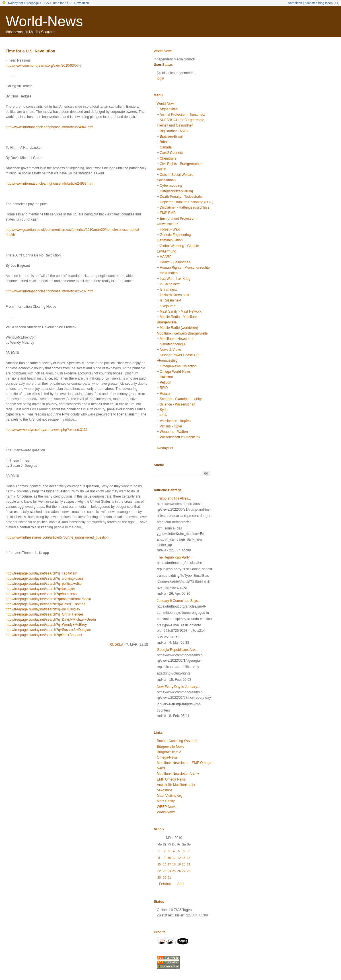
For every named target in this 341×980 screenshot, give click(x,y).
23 (165, 871)
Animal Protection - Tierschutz (182, 115)
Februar (165, 884)
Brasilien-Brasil (171, 136)
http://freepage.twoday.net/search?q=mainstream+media (48, 599)
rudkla (116, 645)
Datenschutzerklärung (176, 191)
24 (169, 871)
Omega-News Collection (178, 366)
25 (174, 871)
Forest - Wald (170, 229)
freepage (33, 3)
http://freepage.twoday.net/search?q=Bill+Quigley (43, 609)
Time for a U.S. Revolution (71, 3)
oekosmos (165, 790)
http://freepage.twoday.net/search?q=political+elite (44, 584)
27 (184, 871)
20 (184, 864)
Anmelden (295, 3)
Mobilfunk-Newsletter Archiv (178, 774)
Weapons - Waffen (174, 432)
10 (169, 858)
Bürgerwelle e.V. (169, 752)
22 (159, 871)
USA (46, 3)
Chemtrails (168, 158)
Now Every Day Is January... (178, 687)
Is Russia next (170, 300)
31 (169, 877)
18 (174, 864)
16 (165, 864)
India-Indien (169, 273)
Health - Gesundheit (175, 262)
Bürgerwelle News (171, 747)
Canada (166, 147)
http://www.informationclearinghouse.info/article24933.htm (50, 184)
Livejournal (168, 306)
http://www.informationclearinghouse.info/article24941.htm (50, 127)
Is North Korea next (174, 295)
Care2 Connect (171, 153)
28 (189, 871)
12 (179, 858)
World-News (44, 21)
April (181, 884)
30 (165, 877)
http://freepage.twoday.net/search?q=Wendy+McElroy (46, 625)
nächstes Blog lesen (319, 3)
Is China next (170, 284)
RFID (164, 388)
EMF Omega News (171, 779)
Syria (164, 410)
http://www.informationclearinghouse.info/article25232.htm (50, 291)
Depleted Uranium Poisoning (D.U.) (186, 202)
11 (174, 858)
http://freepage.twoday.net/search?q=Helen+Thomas (45, 604)
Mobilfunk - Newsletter (177, 339)
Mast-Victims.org (170, 796)
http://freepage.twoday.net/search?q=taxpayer (40, 589)
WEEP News (167, 807)
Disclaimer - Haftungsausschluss (184, 207)
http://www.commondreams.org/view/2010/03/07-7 (44, 66)
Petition (165, 382)
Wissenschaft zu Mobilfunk (180, 437)
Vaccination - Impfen (175, 421)
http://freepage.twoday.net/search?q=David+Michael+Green (51, 620)
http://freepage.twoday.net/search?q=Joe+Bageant (44, 635)
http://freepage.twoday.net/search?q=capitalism (41, 573)
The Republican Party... (175, 557)
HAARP (166, 257)
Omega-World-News (175, 372)
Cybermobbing (171, 186)
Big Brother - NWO (174, 131)
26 (179, 871)
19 (179, 864)
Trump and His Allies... (174, 498)
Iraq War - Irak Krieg (175, 279)
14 (189, 858)
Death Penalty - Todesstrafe (181, 197)
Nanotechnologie (172, 344)
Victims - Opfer (171, 426)
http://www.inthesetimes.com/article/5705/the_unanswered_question (57, 537)
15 (159, 864)
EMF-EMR (168, 213)
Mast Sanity (166, 801)
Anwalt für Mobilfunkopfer (176, 785)
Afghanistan (169, 109)
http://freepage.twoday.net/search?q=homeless (41, 594)
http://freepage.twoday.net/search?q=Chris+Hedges (45, 614)
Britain (165, 142)
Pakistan (166, 377)
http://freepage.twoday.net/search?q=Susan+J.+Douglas (48, 630)
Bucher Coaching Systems (177, 741)
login (160, 78)
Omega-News (167, 757)
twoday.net (15, 3)
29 (159, 877)
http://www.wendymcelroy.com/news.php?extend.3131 (47, 430)
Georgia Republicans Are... (177, 650)
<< (336, 3)
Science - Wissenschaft (177, 404)
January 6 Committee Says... (179, 601)
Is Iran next (168, 290)
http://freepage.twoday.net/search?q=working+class (45, 578)
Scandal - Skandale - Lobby (181, 399)
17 (169, 864)
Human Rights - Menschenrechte (185, 268)
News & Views (170, 350)
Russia (165, 394)
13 (184, 858)
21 (189, 864)
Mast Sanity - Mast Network (181, 311)
